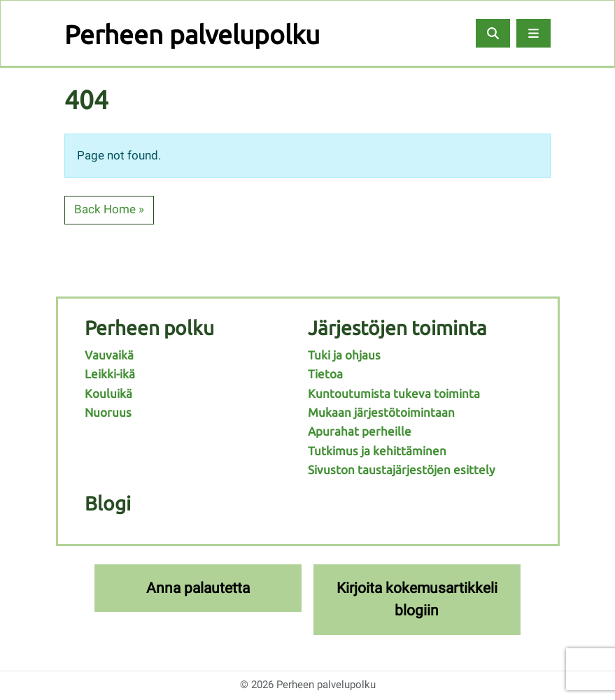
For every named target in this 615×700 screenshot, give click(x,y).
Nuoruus (108, 412)
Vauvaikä (109, 355)
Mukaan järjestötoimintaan (381, 412)
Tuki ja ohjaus (344, 355)
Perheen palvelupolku (192, 35)
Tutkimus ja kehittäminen (377, 451)
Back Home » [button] (109, 209)
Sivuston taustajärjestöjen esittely (401, 470)
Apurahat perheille (360, 431)
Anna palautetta (198, 588)
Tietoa (325, 374)
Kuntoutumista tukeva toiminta (394, 393)
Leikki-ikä (110, 374)
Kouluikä (108, 393)
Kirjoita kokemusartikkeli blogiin (417, 599)
